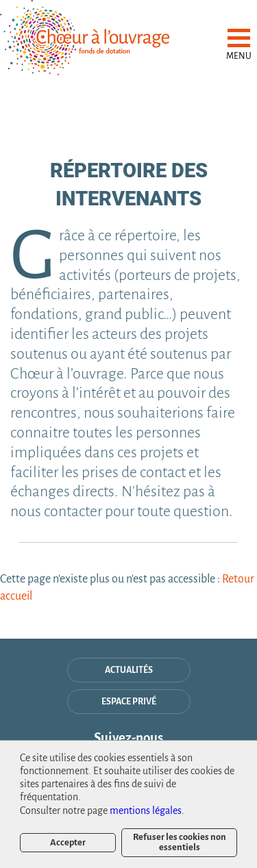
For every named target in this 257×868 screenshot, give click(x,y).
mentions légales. (147, 810)
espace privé (129, 702)
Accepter (68, 842)
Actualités (129, 670)
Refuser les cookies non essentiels (180, 842)
